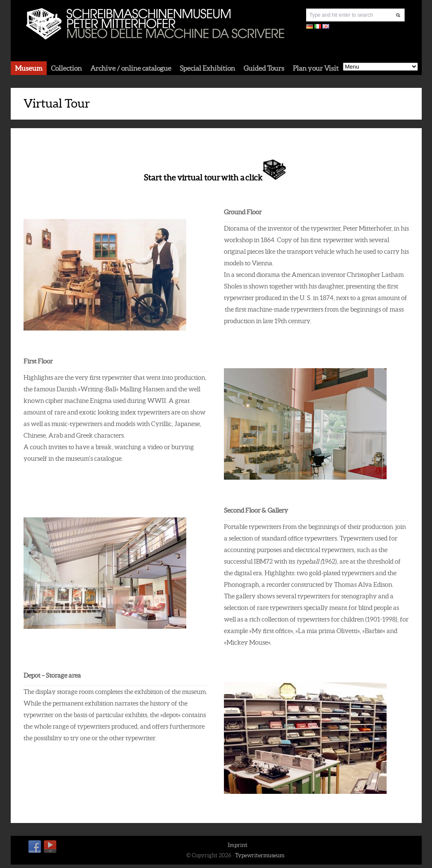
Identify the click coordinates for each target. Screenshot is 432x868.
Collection (66, 68)
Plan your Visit (316, 68)
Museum (29, 68)
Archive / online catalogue (131, 68)
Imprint (238, 845)
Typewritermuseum (260, 855)
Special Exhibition (207, 68)
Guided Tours (264, 68)
